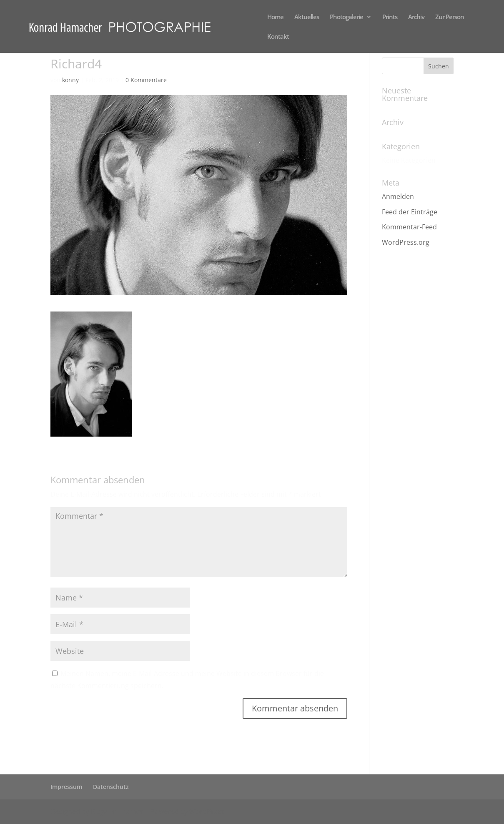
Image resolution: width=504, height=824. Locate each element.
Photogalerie (346, 17)
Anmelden (398, 196)
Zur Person (450, 17)
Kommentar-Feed (409, 227)
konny (70, 80)
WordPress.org (406, 242)
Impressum (66, 787)
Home (275, 17)
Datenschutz (111, 787)
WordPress (207, 811)
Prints (390, 17)
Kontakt (278, 37)
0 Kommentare (146, 80)
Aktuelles (307, 17)
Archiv (416, 17)
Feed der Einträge (410, 212)
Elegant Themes (117, 811)
